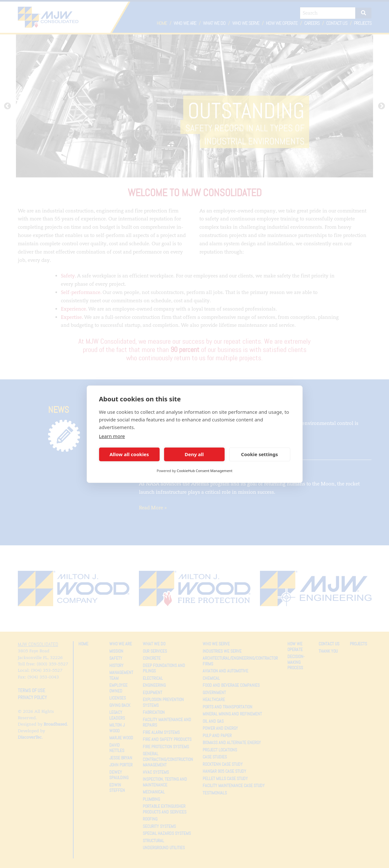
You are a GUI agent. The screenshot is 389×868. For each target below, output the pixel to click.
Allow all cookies (129, 454)
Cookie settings (260, 454)
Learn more (112, 436)
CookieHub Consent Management (205, 471)
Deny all (194, 454)
